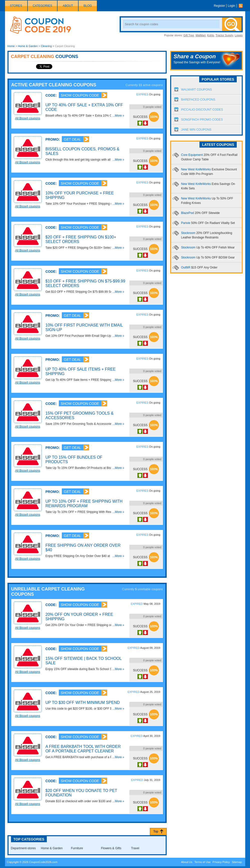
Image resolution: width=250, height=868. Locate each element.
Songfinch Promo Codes (202, 120)
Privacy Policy (221, 862)
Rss (242, 6)
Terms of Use (203, 862)
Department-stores (23, 848)
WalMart (201, 35)
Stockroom (208, 247)
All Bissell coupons (28, 118)
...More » (118, 116)
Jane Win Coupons (196, 130)
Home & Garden (28, 46)
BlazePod (201, 213)
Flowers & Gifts (111, 848)
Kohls (211, 35)
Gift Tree (189, 35)
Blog (88, 6)
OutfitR (199, 267)
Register (219, 6)
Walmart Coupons (197, 90)
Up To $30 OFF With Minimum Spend (83, 702)
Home (11, 46)
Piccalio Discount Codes (202, 110)
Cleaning (46, 46)
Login (231, 6)
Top (156, 831)
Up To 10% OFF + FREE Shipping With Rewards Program (84, 504)
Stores (16, 6)
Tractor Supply (224, 35)
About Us (187, 862)
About (68, 6)
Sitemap (237, 862)
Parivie (208, 223)
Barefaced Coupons (198, 100)
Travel (135, 848)
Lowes (239, 35)
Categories (43, 6)
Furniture (77, 848)
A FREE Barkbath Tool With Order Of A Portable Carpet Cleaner (83, 749)
